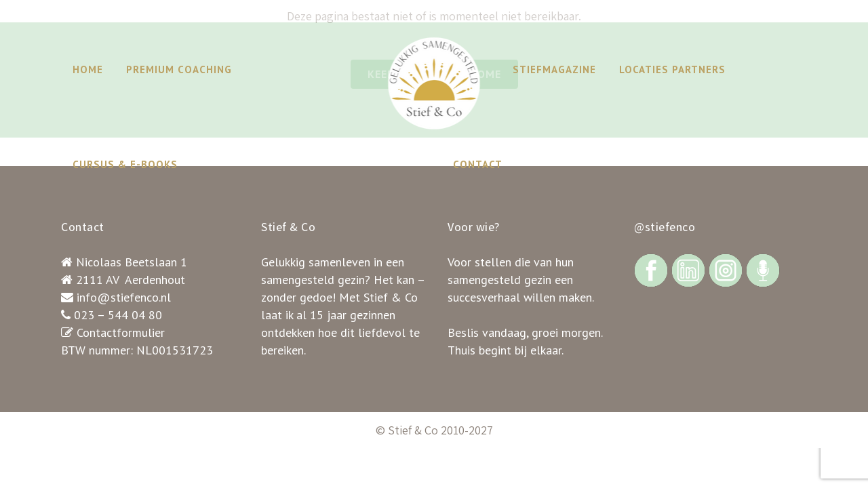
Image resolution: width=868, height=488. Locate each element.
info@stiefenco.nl (124, 297)
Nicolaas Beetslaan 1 (132, 262)
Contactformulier (121, 332)
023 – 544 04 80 (118, 315)
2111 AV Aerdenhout (131, 280)
